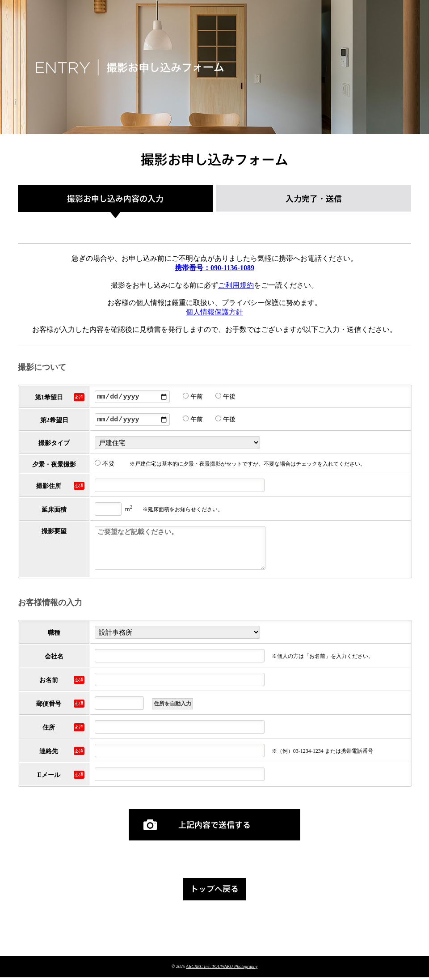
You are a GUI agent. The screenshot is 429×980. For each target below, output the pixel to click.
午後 (225, 398)
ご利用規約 (236, 285)
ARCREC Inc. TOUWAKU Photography (222, 969)
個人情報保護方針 (214, 312)
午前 (193, 398)
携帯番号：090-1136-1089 (214, 268)
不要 (105, 466)
